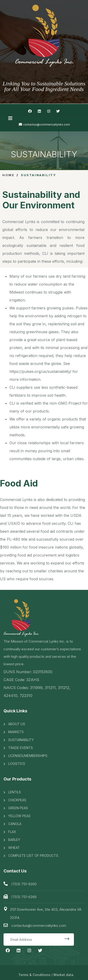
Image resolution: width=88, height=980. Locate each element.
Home (8, 175)
